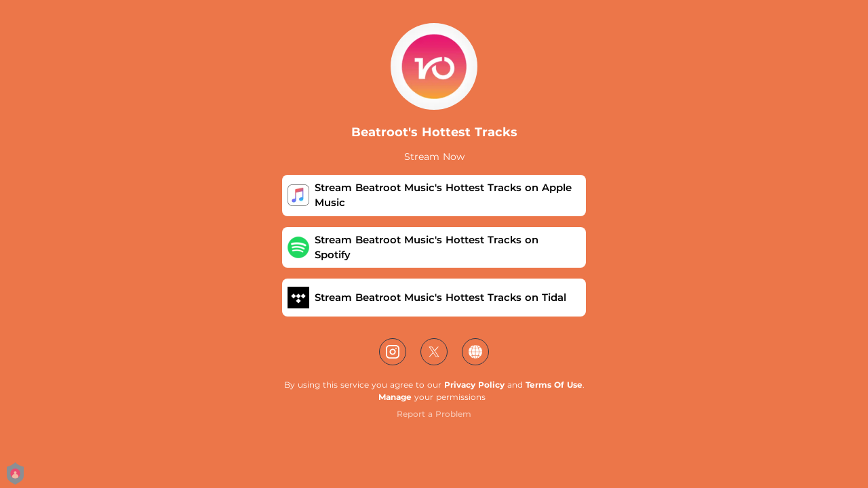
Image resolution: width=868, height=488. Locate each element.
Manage (395, 397)
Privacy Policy (474, 385)
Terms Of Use (554, 385)
